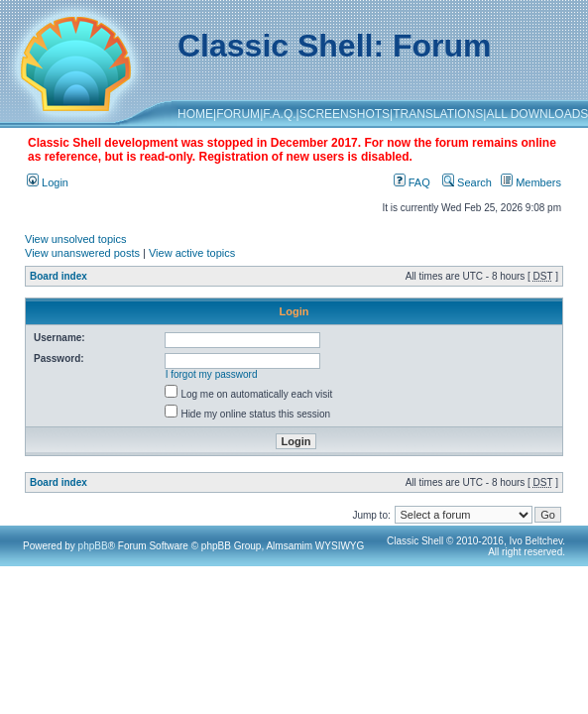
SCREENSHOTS (345, 114)
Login (48, 182)
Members (531, 182)
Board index (59, 276)
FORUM (238, 114)
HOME (195, 114)
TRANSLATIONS (438, 114)
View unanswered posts (82, 253)
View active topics (192, 253)
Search (467, 182)
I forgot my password (212, 374)
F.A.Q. (279, 114)
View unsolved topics (76, 239)
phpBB (93, 546)
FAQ (412, 182)
